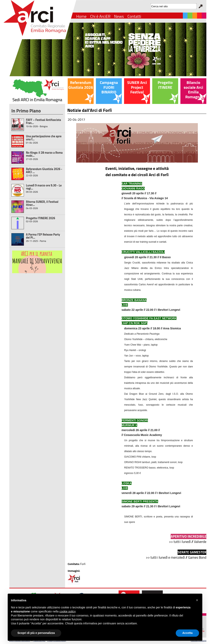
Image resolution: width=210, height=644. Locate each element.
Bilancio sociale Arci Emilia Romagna (193, 90)
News (119, 16)
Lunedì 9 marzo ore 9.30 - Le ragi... (44, 187)
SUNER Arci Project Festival (137, 87)
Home (81, 16)
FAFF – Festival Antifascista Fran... (43, 121)
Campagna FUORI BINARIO (109, 87)
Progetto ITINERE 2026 (41, 218)
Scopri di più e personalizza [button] (36, 633)
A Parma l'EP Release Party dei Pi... (43, 236)
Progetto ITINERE (165, 85)
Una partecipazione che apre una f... (44, 138)
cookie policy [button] (67, 611)
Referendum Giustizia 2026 (81, 85)
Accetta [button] (187, 633)
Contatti (134, 16)
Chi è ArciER (100, 16)
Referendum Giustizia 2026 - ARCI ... (44, 171)
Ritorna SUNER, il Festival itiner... (42, 203)
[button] (197, 600)
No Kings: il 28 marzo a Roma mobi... (44, 154)
